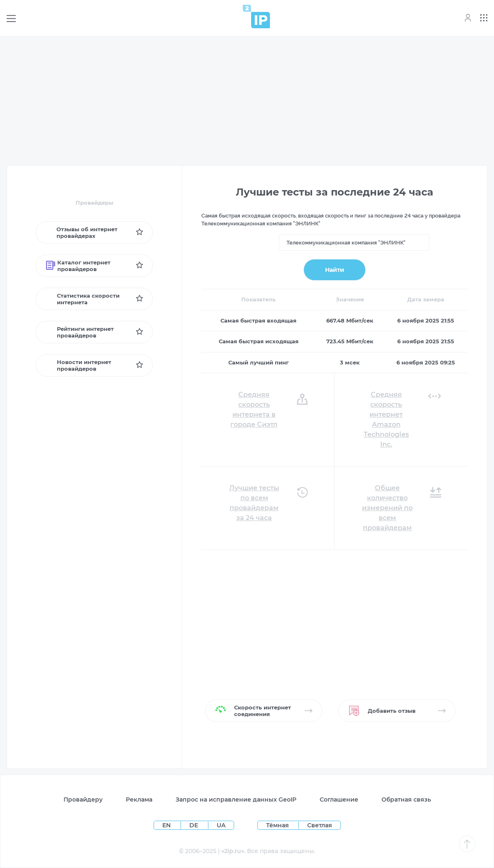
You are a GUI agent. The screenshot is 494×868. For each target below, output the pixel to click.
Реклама (139, 800)
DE (194, 825)
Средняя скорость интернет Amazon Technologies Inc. (386, 419)
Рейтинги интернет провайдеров (80, 332)
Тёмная (278, 825)
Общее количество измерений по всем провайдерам (387, 508)
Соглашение (339, 800)
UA (221, 825)
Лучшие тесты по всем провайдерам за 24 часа (254, 503)
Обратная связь (406, 800)
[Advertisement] (247, 100)
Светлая (320, 825)
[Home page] (257, 16)
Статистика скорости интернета (83, 299)
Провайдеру (83, 800)
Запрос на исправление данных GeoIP (236, 800)
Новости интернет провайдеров (79, 365)
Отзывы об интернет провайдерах (82, 232)
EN (167, 825)
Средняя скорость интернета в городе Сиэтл (254, 410)
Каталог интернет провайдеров (78, 266)
